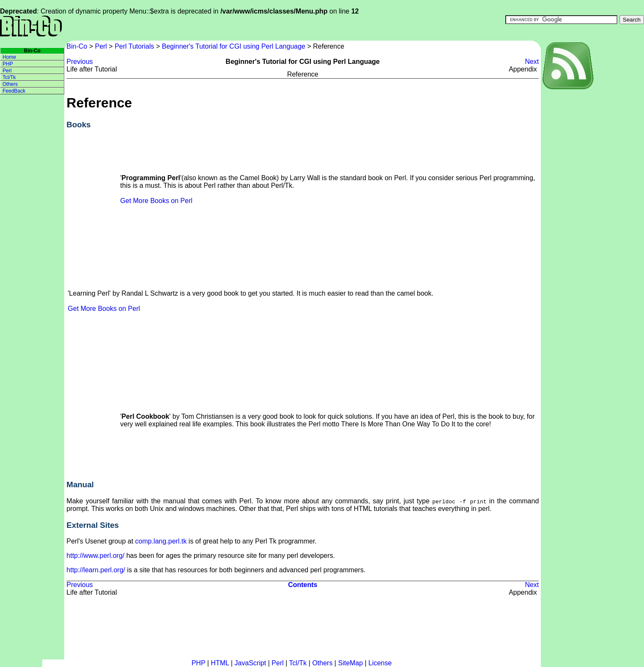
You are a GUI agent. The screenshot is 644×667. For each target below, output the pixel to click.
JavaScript (251, 663)
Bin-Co (78, 46)
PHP (8, 64)
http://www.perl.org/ (95, 556)
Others (10, 84)
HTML (220, 663)
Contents (303, 585)
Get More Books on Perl (156, 201)
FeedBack (14, 91)
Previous (79, 62)
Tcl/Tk (9, 77)
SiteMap (350, 663)
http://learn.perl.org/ (96, 570)
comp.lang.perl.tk (161, 541)
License (380, 663)
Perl (101, 46)
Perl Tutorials (134, 46)
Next (532, 62)
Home (9, 57)
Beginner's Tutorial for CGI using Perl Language (234, 46)
